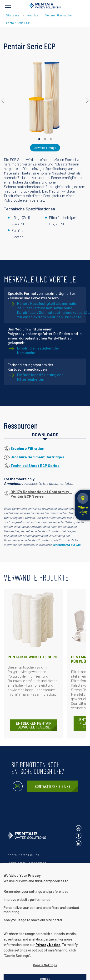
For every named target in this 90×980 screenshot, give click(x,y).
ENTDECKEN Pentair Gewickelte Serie (34, 725)
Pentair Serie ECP (18, 23)
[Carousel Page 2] (45, 139)
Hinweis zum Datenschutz (27, 863)
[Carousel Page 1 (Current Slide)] (39, 139)
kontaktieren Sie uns (66, 545)
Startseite (13, 15)
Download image (45, 148)
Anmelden (12, 483)
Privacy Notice (48, 954)
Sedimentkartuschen (59, 15)
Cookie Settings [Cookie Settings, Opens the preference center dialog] (45, 975)
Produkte (32, 15)
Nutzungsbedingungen (25, 871)
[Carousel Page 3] (51, 139)
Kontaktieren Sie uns (53, 786)
